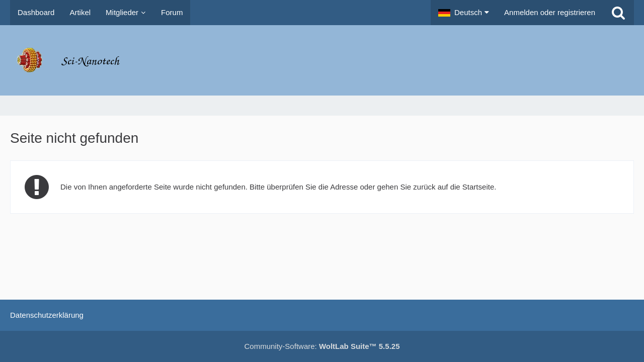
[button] (464, 13)
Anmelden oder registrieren (550, 12)
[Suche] (618, 13)
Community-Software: (322, 346)
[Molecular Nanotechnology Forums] (322, 60)
